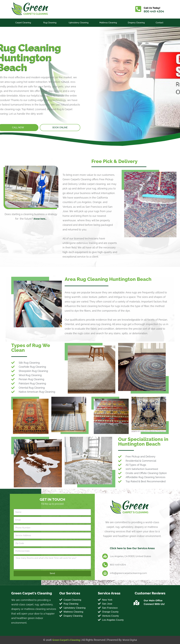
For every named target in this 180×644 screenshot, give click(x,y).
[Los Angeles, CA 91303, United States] (105, 556)
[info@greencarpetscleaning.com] (105, 573)
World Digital (130, 640)
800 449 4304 (154, 11)
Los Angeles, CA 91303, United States (130, 556)
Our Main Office (153, 601)
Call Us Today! (153, 8)
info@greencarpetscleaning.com (128, 573)
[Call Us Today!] (138, 9)
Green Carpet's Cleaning (66, 640)
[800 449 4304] (105, 565)
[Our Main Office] (137, 603)
